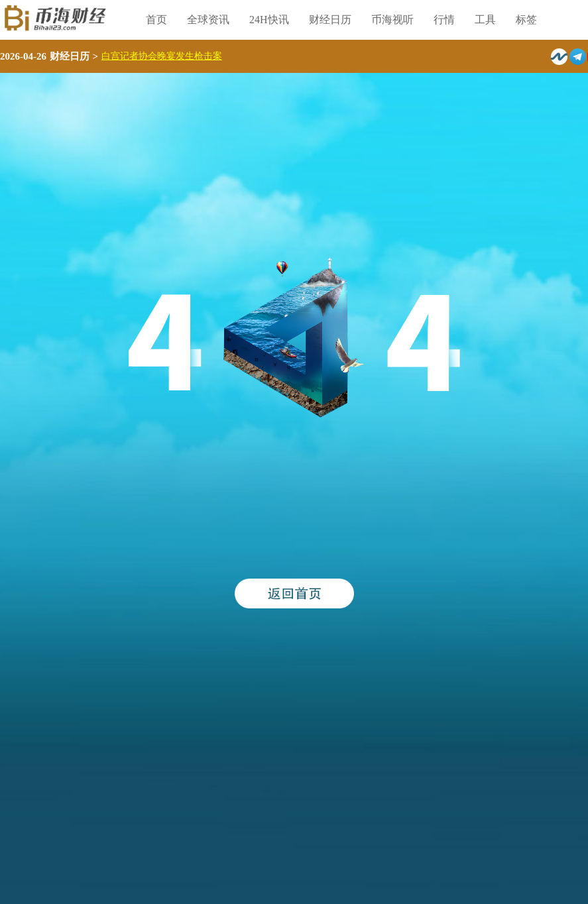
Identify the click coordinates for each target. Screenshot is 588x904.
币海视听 (392, 20)
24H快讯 (269, 20)
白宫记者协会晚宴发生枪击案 (162, 56)
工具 (485, 20)
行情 (444, 20)
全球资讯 (208, 20)
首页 (156, 20)
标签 (526, 20)
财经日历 (330, 20)
